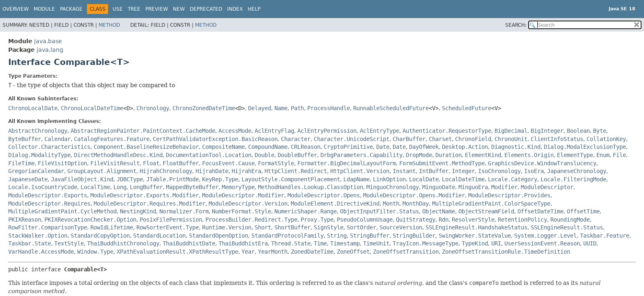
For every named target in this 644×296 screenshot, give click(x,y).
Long (120, 187)
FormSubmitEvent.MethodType (442, 163)
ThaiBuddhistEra (243, 243)
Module (44, 9)
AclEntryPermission (327, 131)
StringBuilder (414, 236)
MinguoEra (473, 187)
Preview (157, 9)
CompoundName (268, 147)
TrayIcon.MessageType (425, 243)
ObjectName (439, 211)
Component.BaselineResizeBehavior (146, 147)
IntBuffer (434, 171)
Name (281, 108)
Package (71, 9)
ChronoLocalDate (33, 108)
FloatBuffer (181, 163)
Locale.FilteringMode (573, 179)
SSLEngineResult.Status (567, 227)
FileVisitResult (115, 163)
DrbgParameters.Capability (361, 155)
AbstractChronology (38, 131)
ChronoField (473, 139)
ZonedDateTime (312, 252)
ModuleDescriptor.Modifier (243, 195)
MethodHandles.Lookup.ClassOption (310, 187)
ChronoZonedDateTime (204, 108)
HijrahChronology (166, 171)
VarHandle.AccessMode (41, 252)
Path (297, 108)
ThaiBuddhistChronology (123, 243)
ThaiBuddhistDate (189, 243)
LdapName (356, 179)
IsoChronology (499, 171)
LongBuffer (146, 187)
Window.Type (95, 252)
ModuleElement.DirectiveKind (335, 203)
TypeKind (475, 243)
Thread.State (291, 243)
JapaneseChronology (577, 171)
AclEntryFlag (274, 131)
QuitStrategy (416, 220)
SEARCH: (516, 25)
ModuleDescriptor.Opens (324, 195)
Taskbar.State (30, 243)
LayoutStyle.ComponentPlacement (291, 179)
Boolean (578, 131)
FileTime (21, 163)
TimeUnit (376, 243)
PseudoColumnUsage (365, 220)
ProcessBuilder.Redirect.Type (251, 220)
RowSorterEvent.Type (168, 227)
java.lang (50, 50)
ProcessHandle (329, 108)
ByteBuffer (25, 139)
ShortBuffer (292, 227)
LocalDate (424, 179)
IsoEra (534, 171)
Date (383, 147)
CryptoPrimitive (348, 147)
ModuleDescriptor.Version (248, 203)
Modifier (504, 187)
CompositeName (223, 147)
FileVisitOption (62, 163)
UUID (590, 243)
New (179, 9)
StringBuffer (370, 236)
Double (264, 155)
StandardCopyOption (100, 236)
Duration (448, 155)
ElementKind (483, 155)
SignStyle (329, 227)
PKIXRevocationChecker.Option (90, 220)
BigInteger (547, 131)
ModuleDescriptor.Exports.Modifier (145, 195)
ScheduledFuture (467, 108)
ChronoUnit (511, 139)
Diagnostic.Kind (516, 147)
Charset (440, 139)
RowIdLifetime (112, 227)
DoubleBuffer (297, 155)
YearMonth (273, 252)
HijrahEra (246, 171)
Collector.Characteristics (49, 147)
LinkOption (389, 179)
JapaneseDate (28, 179)
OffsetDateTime (540, 211)
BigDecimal (511, 131)
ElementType (575, 155)
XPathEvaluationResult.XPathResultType (177, 252)
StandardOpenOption (218, 236)
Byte (600, 131)
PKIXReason (25, 220)
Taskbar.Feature (605, 236)
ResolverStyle (473, 220)
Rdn (444, 220)
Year (248, 252)
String (337, 236)
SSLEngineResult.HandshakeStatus (476, 227)
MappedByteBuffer (192, 187)
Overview (16, 9)
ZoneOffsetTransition (406, 252)
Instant (404, 171)
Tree (134, 9)
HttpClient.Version (360, 171)
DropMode (419, 155)
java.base (48, 41)
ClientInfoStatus (557, 139)
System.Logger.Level (545, 236)
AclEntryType (379, 131)
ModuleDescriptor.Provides (509, 195)
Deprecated (206, 9)
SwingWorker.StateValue (475, 236)
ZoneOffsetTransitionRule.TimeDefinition (506, 252)
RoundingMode (570, 220)
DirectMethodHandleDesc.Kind (118, 155)
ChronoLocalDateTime (92, 108)
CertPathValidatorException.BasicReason (215, 139)
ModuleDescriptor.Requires (49, 203)
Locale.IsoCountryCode (43, 187)
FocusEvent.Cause (228, 163)
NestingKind (138, 211)
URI (496, 243)
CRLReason (306, 147)
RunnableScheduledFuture (391, 108)
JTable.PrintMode (172, 179)
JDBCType (130, 179)
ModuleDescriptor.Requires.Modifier (149, 203)
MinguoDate (439, 187)
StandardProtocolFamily (287, 236)
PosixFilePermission (171, 220)
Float (151, 163)
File (619, 155)
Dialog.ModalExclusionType (585, 147)
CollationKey (606, 139)
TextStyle (69, 243)
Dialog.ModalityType (39, 155)
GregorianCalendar (36, 171)
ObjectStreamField (486, 211)
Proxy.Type (317, 220)
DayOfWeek (424, 147)
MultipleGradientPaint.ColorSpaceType (491, 203)
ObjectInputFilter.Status (379, 211)
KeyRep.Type (220, 179)
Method (109, 25)
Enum (603, 155)
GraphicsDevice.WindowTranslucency (542, 163)
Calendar (57, 139)
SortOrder (361, 227)
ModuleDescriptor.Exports (48, 195)
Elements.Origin (529, 155)
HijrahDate (212, 171)
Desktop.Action (465, 147)
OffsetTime (583, 211)
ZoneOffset (353, 252)
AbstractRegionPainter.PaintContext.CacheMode (143, 131)
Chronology (153, 108)
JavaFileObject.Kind (82, 179)
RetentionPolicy (522, 220)
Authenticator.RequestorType (447, 131)
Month (391, 203)
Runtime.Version (227, 227)
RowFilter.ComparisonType (48, 227)
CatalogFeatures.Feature (112, 139)
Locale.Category (513, 179)
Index (235, 9)
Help (254, 9)
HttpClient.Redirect (296, 171)
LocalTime (95, 187)
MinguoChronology (393, 187)
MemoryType (238, 187)
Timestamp (345, 243)
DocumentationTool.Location (209, 155)
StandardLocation (159, 236)
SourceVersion (401, 227)
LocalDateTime (463, 179)
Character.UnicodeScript (352, 139)
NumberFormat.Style (241, 211)
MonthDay (416, 203)
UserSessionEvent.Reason (542, 243)
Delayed (260, 108)
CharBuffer (409, 139)
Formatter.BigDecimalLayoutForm (347, 163)
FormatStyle (276, 163)
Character (296, 139)
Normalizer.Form (184, 211)
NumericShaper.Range (306, 211)
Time (320, 243)
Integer (463, 171)
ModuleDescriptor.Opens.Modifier (414, 195)
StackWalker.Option (38, 236)
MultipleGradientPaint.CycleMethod (62, 211)
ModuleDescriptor (547, 187)
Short (263, 227)
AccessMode (235, 131)
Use (118, 9)
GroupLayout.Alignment (102, 171)
